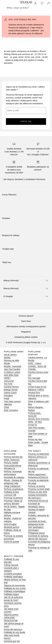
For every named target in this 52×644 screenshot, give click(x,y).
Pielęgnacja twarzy (36, 533)
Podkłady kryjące (11, 594)
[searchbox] (26, 8)
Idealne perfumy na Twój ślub (15, 581)
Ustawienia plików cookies (26, 337)
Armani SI (33, 425)
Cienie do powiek (12, 542)
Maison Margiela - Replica (36, 409)
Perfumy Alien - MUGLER (35, 415)
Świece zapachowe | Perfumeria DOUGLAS (38, 476)
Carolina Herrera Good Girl (38, 374)
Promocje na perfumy (13, 498)
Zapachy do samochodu (14, 585)
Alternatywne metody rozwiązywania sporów (26, 326)
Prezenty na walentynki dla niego (38, 482)
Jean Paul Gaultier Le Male (38, 435)
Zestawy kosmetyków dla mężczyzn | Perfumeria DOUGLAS (38, 498)
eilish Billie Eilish (11, 375)
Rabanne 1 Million (36, 390)
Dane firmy (26, 321)
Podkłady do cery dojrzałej (12, 561)
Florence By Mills (12, 360)
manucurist (9, 381)
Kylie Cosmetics (11, 410)
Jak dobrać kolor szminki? (11, 610)
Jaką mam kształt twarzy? (12, 637)
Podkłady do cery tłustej (14, 632)
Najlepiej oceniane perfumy (12, 514)
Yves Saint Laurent (12, 401)
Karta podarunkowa (13, 466)
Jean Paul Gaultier (12, 369)
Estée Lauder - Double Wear (38, 444)
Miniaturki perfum (12, 527)
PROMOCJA (9, 469)
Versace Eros (34, 393)
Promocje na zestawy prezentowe (13, 537)
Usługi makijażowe (12, 486)
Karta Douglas (10, 524)
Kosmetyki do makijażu (14, 477)
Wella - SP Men (35, 422)
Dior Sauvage (34, 378)
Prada (7, 398)
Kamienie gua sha (12, 641)
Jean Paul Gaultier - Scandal (37, 429)
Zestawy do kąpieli (36, 510)
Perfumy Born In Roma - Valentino (39, 397)
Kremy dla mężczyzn (13, 629)
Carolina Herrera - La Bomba (38, 359)
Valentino (8, 404)
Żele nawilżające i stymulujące (36, 529)
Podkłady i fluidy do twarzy (13, 531)
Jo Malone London (12, 372)
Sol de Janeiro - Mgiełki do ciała (14, 508)
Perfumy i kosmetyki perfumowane (13, 473)
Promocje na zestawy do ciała (39, 549)
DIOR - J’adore (35, 363)
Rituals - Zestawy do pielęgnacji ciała (13, 482)
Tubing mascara (11, 565)
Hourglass (8, 396)
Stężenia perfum (11, 615)
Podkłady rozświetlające (15, 591)
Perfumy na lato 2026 (38, 492)
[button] (26, 280)
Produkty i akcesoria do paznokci (39, 517)
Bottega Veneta (11, 390)
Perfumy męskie (11, 463)
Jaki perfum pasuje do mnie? (14, 625)
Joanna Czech (10, 393)
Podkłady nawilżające (13, 577)
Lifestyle (32, 512)
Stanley (7, 358)
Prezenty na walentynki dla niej (38, 470)
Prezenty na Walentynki (39, 454)
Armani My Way (35, 439)
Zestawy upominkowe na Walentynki (39, 464)
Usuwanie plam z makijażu (12, 569)
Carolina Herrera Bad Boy (38, 382)
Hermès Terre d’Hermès (39, 419)
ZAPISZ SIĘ (26, 121)
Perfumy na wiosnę (37, 486)
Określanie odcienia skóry (13, 604)
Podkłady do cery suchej (15, 588)
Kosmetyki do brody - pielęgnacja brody (38, 523)
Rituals (7, 363)
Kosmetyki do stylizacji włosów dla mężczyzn (38, 537)
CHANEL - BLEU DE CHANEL (37, 368)
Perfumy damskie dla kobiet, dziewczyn (13, 458)
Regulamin (26, 332)
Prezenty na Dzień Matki (39, 489)
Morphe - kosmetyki (13, 366)
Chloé (7, 407)
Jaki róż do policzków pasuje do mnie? (13, 599)
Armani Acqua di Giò (37, 387)
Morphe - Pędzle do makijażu (13, 520)
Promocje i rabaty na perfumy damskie (13, 502)
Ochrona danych (26, 316)
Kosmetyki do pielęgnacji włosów (39, 543)
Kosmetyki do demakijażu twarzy (36, 505)
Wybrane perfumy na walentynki (37, 458)
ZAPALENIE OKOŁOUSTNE (11, 619)
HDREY (7, 378)
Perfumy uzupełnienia (14, 489)
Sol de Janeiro (10, 355)
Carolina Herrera (11, 387)
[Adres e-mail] (26, 110)
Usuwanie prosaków (13, 574)
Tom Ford (8, 384)
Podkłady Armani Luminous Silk (11, 493)
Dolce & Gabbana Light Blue (38, 403)
